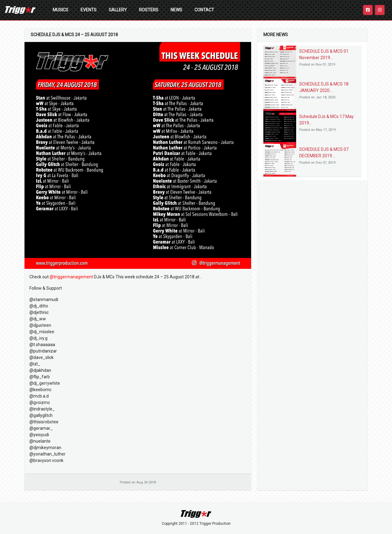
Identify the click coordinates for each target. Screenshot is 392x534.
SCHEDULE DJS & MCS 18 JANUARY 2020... (324, 87)
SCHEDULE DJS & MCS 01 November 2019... (324, 54)
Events (89, 10)
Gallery (118, 10)
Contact (204, 10)
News (176, 10)
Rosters (149, 10)
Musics (60, 10)
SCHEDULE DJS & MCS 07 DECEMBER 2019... (324, 153)
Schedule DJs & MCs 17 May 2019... (326, 120)
